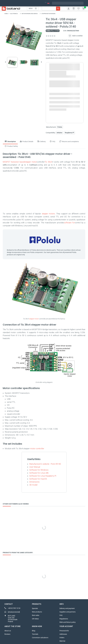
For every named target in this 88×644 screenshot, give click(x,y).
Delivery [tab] (42, 142)
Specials (35, 608)
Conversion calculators (40, 638)
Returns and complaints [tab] (69, 142)
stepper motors (48, 214)
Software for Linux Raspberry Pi (43, 476)
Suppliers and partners (67, 612)
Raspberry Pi (69, 133)
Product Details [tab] (27, 142)
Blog (34, 631)
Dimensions (34, 482)
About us (8, 631)
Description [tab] (10, 142)
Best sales (36, 615)
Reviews (7, 634)
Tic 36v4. (48, 162)
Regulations (64, 619)
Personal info (64, 631)
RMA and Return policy (68, 622)
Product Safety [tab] (11, 146)
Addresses (63, 634)
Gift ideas (35, 619)
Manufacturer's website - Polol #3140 (45, 464)
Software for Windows (39, 470)
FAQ (61, 615)
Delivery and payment (67, 608)
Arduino (59, 133)
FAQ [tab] (53, 142)
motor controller (37, 449)
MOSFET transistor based (14, 162)
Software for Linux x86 (39, 473)
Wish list (62, 641)
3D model (33, 485)
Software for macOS (38, 479)
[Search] (51, 9)
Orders (62, 638)
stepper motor (31, 162)
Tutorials (35, 634)
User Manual (35, 467)
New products (37, 612)
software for (69, 223)
